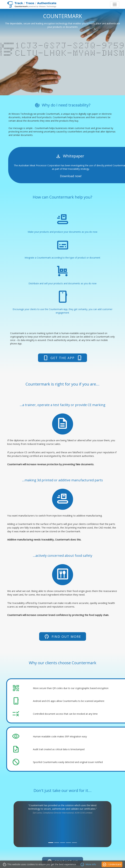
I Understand (112, 865)
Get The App (63, 358)
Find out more (63, 636)
